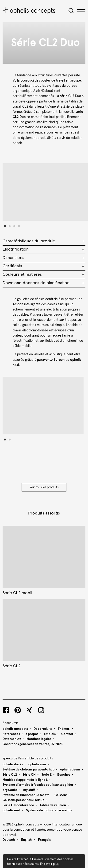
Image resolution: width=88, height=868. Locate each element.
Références (11, 734)
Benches (64, 775)
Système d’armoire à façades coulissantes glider (38, 785)
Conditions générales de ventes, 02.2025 (33, 744)
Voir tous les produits (44, 487)
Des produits (43, 729)
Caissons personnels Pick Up (23, 800)
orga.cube (10, 790)
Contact (67, 734)
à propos (32, 734)
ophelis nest (11, 810)
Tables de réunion (53, 805)
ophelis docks (13, 764)
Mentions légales (39, 739)
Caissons (61, 795)
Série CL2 (10, 775)
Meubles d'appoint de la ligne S (25, 780)
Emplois (50, 734)
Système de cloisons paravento (49, 810)
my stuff (29, 790)
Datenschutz (12, 739)
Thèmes (64, 729)
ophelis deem (70, 770)
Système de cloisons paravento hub (29, 770)
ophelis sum (37, 764)
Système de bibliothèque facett (26, 795)
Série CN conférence (18, 805)
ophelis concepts (15, 729)
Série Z (46, 775)
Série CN (29, 775)
